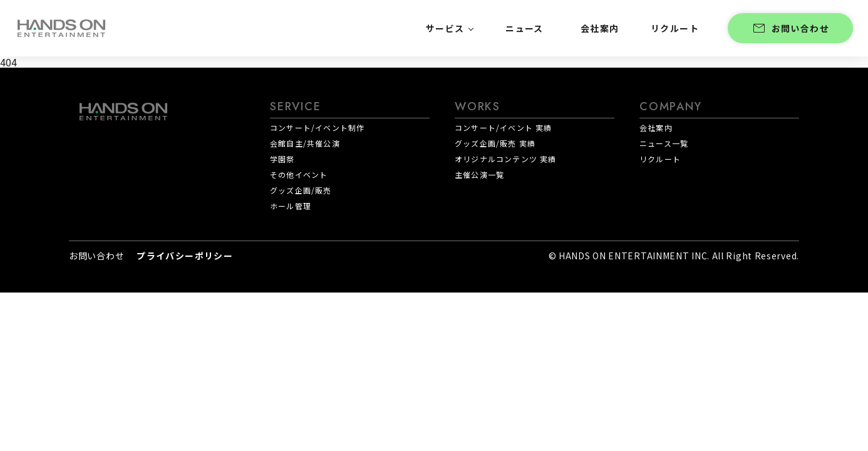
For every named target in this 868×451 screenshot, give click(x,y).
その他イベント (299, 174)
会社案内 (656, 127)
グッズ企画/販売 (301, 190)
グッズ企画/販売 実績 (495, 143)
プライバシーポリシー (185, 256)
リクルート (660, 159)
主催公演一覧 (479, 174)
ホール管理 (291, 206)
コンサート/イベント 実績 (504, 127)
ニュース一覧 (664, 143)
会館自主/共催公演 (305, 143)
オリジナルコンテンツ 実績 (506, 159)
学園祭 (282, 159)
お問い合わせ (790, 28)
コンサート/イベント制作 (317, 127)
